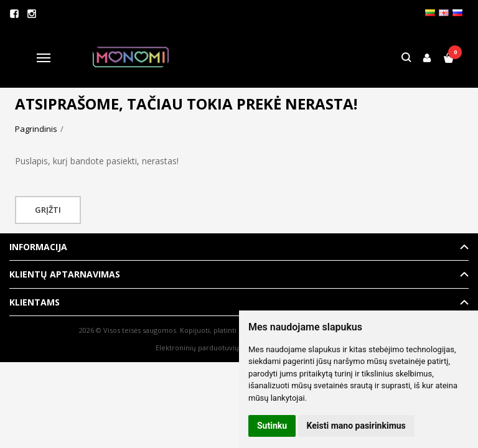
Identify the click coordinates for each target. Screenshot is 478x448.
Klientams (35, 302)
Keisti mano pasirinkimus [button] (356, 426)
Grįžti (48, 210)
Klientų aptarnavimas (65, 274)
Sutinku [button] (272, 426)
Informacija (38, 247)
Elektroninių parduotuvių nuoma (210, 348)
